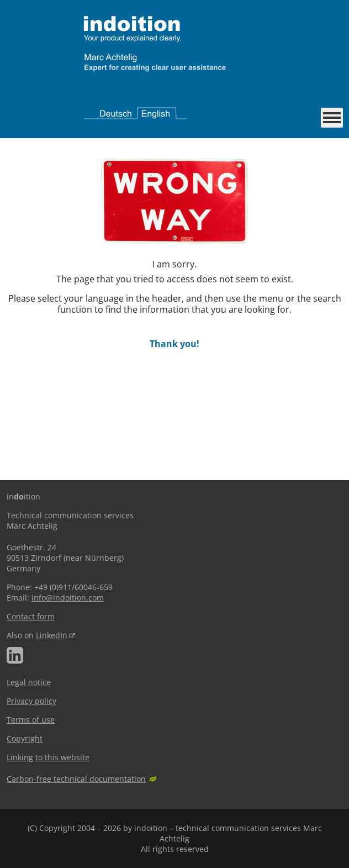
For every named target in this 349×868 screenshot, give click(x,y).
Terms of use (31, 720)
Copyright (25, 738)
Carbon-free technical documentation (76, 779)
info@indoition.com (68, 598)
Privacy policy (31, 701)
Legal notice (29, 682)
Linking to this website (48, 757)
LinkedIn (52, 635)
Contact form (31, 616)
